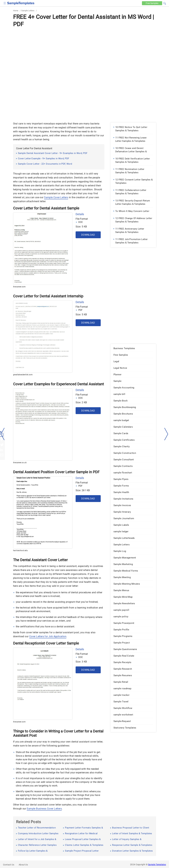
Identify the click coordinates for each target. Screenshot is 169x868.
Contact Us (9, 865)
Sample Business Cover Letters (44, 809)
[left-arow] (3, 434)
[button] (165, 3)
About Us (23, 865)
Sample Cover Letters (56, 197)
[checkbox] (5, 3)
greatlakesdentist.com (23, 375)
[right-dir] (166, 434)
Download (88, 235)
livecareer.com (19, 287)
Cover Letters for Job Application (48, 636)
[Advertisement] (85, 51)
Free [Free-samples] (152, 3)
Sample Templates (157, 865)
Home (16, 11)
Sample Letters (28, 11)
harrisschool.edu (20, 551)
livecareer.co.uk (20, 463)
